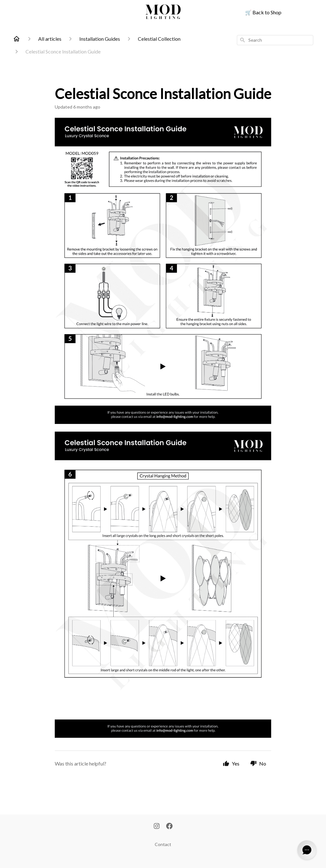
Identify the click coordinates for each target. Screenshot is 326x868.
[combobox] (275, 40)
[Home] (17, 39)
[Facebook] (169, 827)
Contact (163, 844)
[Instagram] (157, 827)
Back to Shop (263, 12)
